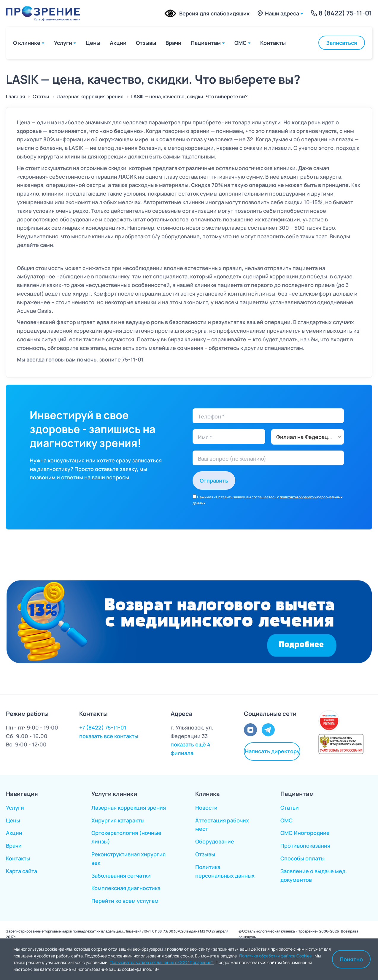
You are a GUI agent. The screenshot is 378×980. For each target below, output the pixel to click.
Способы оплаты (302, 858)
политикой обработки (298, 497)
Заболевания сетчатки (121, 876)
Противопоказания (305, 846)
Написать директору (272, 751)
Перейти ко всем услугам (125, 901)
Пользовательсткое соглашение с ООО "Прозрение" (162, 962)
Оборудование (215, 841)
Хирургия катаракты (118, 820)
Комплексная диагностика (126, 888)
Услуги (63, 43)
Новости (206, 808)
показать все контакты (109, 736)
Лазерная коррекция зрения (129, 808)
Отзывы (146, 43)
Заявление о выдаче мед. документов (314, 875)
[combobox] (308, 437)
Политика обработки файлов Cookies (276, 956)
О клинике (27, 43)
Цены (93, 43)
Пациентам (206, 43)
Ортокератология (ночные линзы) (126, 837)
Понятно (351, 959)
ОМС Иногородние (305, 833)
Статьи (290, 808)
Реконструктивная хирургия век (128, 858)
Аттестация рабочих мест (222, 825)
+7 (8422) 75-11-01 (103, 727)
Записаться (342, 43)
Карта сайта (22, 871)
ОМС (240, 43)
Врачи (173, 43)
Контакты (273, 43)
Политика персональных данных (225, 871)
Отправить (214, 481)
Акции (118, 43)
